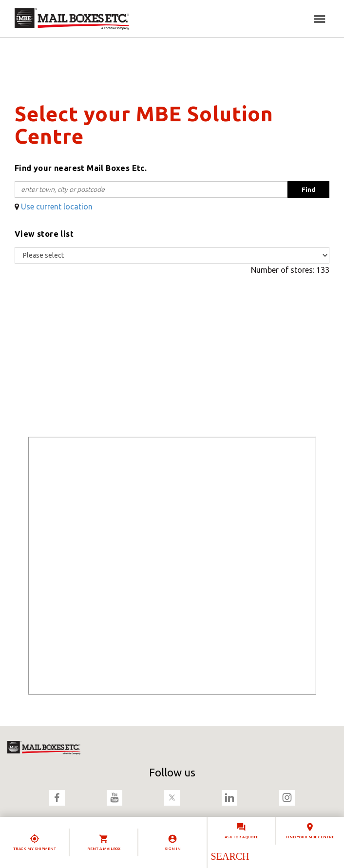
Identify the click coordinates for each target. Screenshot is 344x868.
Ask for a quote (241, 837)
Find (308, 189)
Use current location (57, 207)
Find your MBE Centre (310, 837)
